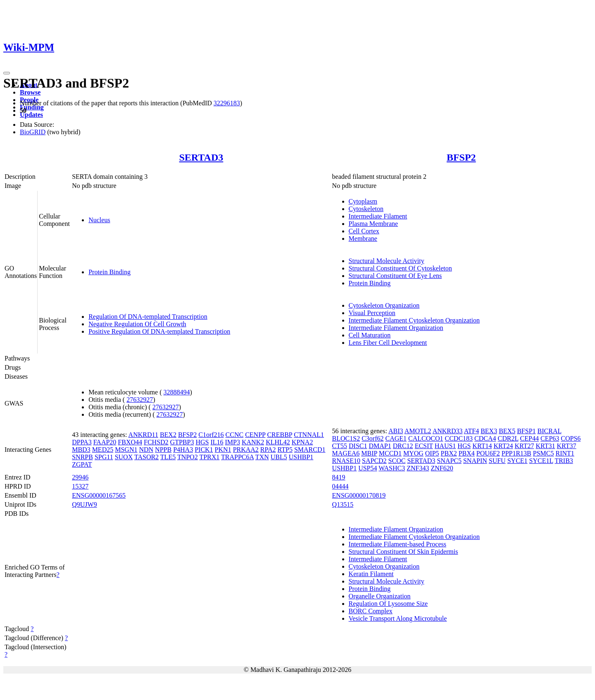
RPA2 (268, 450)
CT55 (340, 446)
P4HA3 (183, 450)
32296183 (227, 103)
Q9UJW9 (84, 504)
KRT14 (482, 446)
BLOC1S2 (346, 438)
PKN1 (223, 450)
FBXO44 (130, 442)
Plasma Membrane (374, 224)
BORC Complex (371, 611)
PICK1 (204, 450)
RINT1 (565, 453)
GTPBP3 (182, 442)
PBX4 (467, 453)
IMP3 (233, 442)
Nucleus (99, 220)
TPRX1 (209, 457)
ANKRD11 (143, 435)
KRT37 (567, 446)
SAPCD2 (374, 461)
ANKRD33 (448, 431)
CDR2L (508, 438)
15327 (80, 486)
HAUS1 (445, 446)
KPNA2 (302, 442)
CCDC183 (459, 438)
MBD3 (81, 450)
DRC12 (403, 446)
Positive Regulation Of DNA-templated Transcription (159, 331)
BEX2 (168, 435)
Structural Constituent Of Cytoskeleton (400, 268)
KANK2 (253, 442)
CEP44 (530, 438)
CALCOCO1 (426, 438)
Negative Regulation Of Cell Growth (137, 324)
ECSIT (424, 446)
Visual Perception (372, 313)
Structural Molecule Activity (387, 261)
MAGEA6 (346, 453)
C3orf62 (372, 438)
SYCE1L (541, 461)
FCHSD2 (156, 442)
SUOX (124, 457)
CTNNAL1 (309, 435)
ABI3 (396, 431)
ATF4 (471, 431)
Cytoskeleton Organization (384, 305)
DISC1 (358, 446)
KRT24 (503, 446)
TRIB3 (564, 461)
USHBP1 (301, 457)
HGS (202, 442)
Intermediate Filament (378, 216)
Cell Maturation (370, 335)
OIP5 (432, 453)
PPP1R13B (516, 453)
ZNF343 (418, 468)
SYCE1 (518, 461)
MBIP (369, 453)
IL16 (217, 442)
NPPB (163, 450)
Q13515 (343, 504)
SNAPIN (475, 461)
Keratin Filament (371, 574)
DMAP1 (380, 446)
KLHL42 (278, 442)
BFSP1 (526, 431)
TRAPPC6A (237, 457)
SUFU (497, 461)
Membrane (363, 238)
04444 (340, 486)
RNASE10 (346, 461)
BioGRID (33, 132)
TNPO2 (188, 457)
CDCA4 (485, 438)
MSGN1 (126, 450)
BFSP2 (461, 157)
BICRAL (550, 431)
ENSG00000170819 (359, 495)
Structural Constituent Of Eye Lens (395, 276)
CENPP (255, 435)
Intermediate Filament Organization (396, 328)
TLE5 (168, 457)
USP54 (368, 468)
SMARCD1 (310, 450)
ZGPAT (82, 464)
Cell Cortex (364, 231)
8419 (339, 477)
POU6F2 (488, 453)
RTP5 (285, 450)
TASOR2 (146, 457)
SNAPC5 (449, 461)
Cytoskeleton (366, 209)
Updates (31, 115)
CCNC (235, 435)
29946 (80, 477)
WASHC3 (392, 468)
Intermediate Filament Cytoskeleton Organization (414, 320)
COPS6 (571, 438)
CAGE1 (396, 438)
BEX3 (489, 431)
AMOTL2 (418, 431)
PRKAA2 (246, 450)
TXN (262, 457)
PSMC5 (544, 453)
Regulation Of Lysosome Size (388, 604)
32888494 (176, 392)
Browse (30, 92)
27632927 (140, 400)
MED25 (103, 450)
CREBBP (280, 435)
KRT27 (524, 446)
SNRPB (82, 457)
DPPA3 (82, 442)
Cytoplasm (363, 201)
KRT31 (546, 446)
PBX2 (449, 453)
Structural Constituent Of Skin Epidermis (403, 552)
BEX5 (507, 431)
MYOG (413, 453)
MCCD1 (390, 453)
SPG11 (104, 457)
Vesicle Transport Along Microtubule (398, 618)
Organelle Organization (380, 596)
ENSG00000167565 (99, 495)
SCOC (397, 461)
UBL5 (279, 457)
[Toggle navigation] (7, 73)
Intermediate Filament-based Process (397, 544)
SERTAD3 (201, 157)
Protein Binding (109, 272)
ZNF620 (442, 468)
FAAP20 (105, 442)
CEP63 (550, 438)
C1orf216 (211, 435)
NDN (146, 450)
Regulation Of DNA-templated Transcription (148, 317)
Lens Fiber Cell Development (388, 343)
